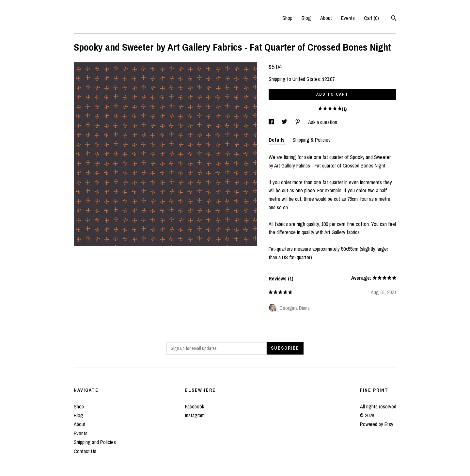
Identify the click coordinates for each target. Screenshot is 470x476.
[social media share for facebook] (272, 122)
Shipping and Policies (95, 442)
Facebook (195, 406)
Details (277, 140)
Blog (306, 18)
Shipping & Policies (312, 140)
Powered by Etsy (377, 424)
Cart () (371, 18)
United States (306, 79)
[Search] (394, 19)
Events (348, 18)
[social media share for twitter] (285, 122)
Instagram (195, 415)
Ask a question (323, 122)
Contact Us (85, 451)
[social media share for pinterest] (298, 122)
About (326, 18)
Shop (287, 18)
